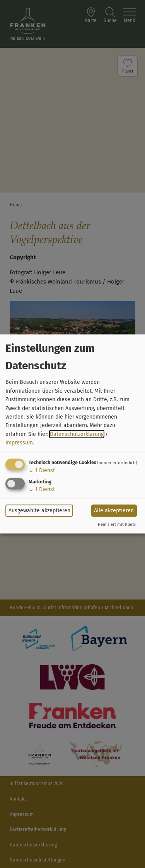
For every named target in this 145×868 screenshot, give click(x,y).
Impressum (19, 443)
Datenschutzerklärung (77, 434)
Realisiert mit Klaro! (117, 524)
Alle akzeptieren (114, 511)
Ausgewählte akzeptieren (39, 511)
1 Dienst (42, 470)
